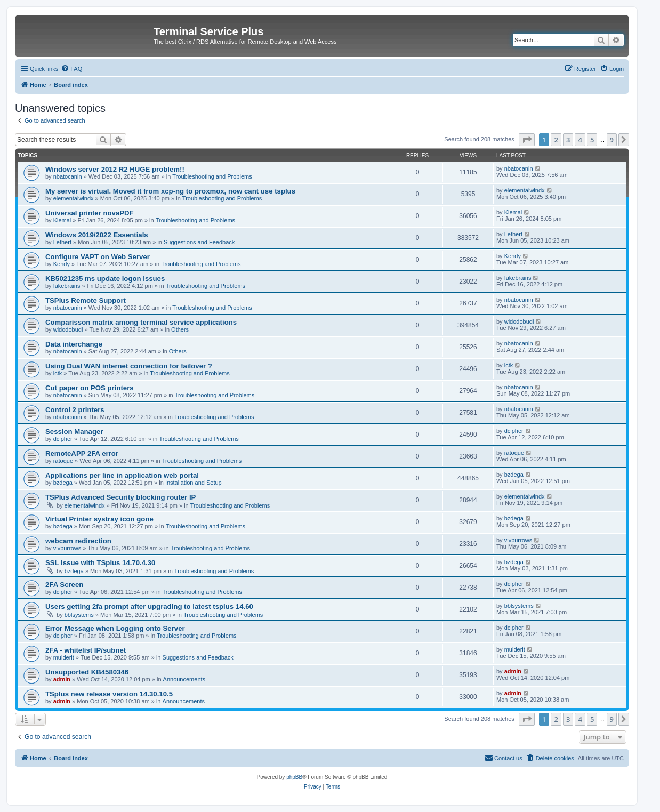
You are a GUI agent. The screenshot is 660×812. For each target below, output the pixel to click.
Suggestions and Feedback (199, 242)
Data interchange (74, 344)
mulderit (64, 657)
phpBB (294, 777)
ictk (58, 373)
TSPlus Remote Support (86, 300)
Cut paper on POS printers (90, 388)
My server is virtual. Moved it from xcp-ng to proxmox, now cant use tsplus (170, 191)
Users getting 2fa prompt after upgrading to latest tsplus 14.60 (149, 606)
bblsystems (79, 615)
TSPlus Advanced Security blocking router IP (120, 497)
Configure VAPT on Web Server (98, 257)
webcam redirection (78, 541)
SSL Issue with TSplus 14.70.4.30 (100, 563)
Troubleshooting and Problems (212, 176)
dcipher (63, 439)
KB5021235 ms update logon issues (105, 279)
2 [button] (556, 140)
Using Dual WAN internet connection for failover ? (129, 366)
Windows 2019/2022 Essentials (97, 235)
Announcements (184, 679)
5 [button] (592, 140)
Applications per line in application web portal (122, 475)
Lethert (62, 242)
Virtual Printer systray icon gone (99, 519)
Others (180, 329)
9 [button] (612, 140)
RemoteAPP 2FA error (82, 453)
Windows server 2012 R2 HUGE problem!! (115, 169)
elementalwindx (74, 198)
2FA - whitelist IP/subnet (86, 650)
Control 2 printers (75, 410)
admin (62, 679)
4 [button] (580, 140)
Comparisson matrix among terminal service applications (141, 322)
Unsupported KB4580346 (87, 672)
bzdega (63, 483)
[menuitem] (71, 69)
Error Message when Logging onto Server (115, 628)
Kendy (62, 264)
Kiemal (62, 220)
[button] (527, 140)
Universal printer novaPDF (90, 213)
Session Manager (74, 432)
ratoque (63, 461)
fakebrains (67, 286)
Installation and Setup (194, 483)
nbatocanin (68, 176)
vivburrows (67, 548)
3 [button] (568, 140)
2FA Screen (64, 585)
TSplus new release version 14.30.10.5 (109, 694)
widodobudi (68, 329)
